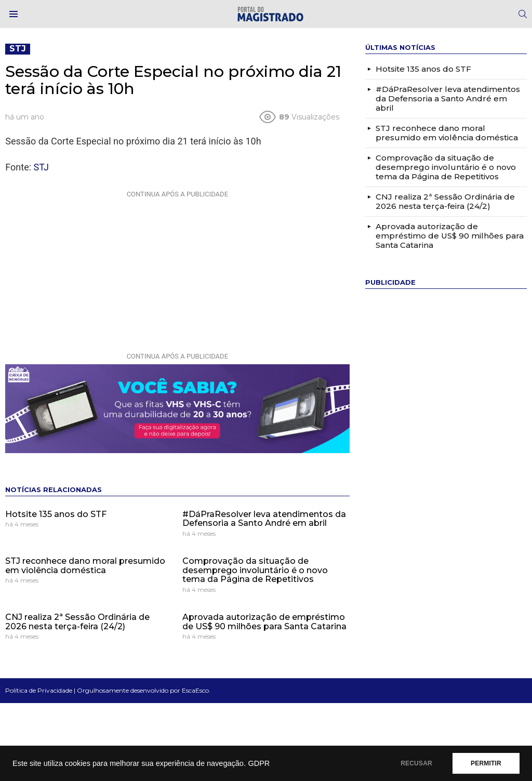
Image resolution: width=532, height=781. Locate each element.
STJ (41, 167)
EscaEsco (195, 690)
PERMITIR (486, 763)
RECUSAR (416, 763)
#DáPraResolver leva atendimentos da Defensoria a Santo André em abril (264, 519)
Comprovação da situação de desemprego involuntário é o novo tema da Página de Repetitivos (255, 570)
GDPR (259, 763)
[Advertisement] (177, 267)
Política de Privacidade (39, 690)
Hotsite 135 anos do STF (56, 514)
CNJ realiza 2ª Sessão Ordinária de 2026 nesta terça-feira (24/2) (77, 622)
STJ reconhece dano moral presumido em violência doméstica (85, 566)
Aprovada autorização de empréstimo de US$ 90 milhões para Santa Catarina (264, 622)
